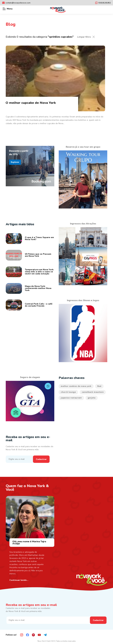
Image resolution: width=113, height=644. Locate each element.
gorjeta (92, 398)
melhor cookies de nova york (76, 386)
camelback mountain (93, 392)
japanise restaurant (71, 398)
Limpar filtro (84, 37)
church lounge (68, 392)
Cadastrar (41, 459)
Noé (99, 386)
